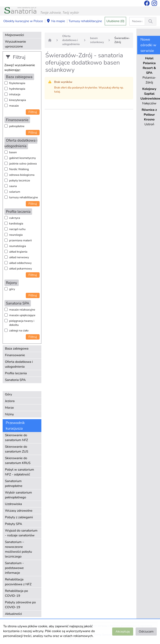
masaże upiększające (22, 315)
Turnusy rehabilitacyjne (85, 21)
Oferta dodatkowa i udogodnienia (19, 364)
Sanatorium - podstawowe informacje (14, 568)
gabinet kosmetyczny (23, 158)
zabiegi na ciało (19, 331)
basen (13, 152)
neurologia (16, 235)
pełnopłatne (17, 126)
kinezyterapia (18, 100)
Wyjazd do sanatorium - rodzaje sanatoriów (21, 533)
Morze (9, 408)
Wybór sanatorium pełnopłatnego (19, 495)
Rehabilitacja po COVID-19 (17, 593)
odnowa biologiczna (22, 175)
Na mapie (56, 21)
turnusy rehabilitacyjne (24, 197)
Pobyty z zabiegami (19, 517)
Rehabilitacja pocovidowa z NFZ (18, 582)
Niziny (9, 414)
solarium (15, 192)
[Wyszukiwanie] (151, 21)
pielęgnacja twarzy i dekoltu (22, 323)
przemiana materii (21, 240)
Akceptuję (123, 632)
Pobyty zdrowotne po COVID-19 (20, 605)
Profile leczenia (16, 373)
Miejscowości (15, 35)
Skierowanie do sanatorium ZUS (17, 449)
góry (12, 289)
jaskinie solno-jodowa (23, 164)
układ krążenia (18, 252)
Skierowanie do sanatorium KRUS (18, 461)
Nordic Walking (19, 169)
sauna (13, 186)
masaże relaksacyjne (22, 310)
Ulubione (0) (116, 21)
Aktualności (14, 614)
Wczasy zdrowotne (19, 511)
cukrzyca (15, 218)
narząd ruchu (17, 229)
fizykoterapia (17, 83)
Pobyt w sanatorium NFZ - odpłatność (20, 472)
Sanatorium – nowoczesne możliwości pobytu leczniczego (19, 549)
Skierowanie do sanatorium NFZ (17, 438)
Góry (9, 394)
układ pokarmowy (21, 269)
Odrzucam (146, 632)
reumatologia (18, 246)
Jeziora (10, 401)
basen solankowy (97, 40)
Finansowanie (15, 355)
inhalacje (15, 94)
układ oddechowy (20, 263)
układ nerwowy (19, 257)
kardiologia (16, 224)
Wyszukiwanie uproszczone (16, 44)
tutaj (57, 92)
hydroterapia (17, 89)
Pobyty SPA (14, 524)
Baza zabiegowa (17, 349)
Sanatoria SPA (15, 380)
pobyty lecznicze (20, 181)
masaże (14, 106)
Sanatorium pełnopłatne (14, 484)
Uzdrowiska (14, 504)
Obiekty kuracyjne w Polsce (23, 21)
